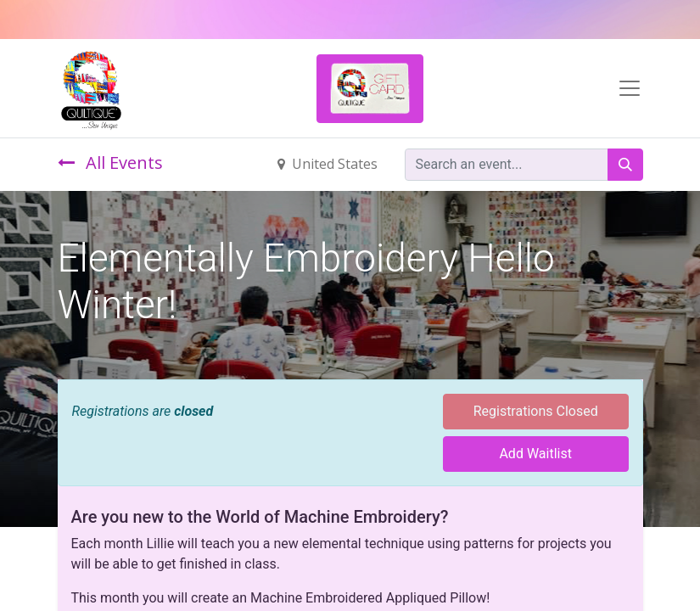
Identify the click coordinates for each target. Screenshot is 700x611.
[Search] (625, 165)
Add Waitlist (535, 454)
